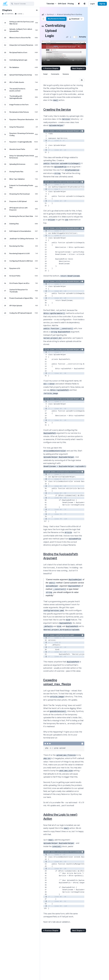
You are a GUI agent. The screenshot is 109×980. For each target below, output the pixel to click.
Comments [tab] (55, 74)
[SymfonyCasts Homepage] (6, 4)
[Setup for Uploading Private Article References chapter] (20, 157)
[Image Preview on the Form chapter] (20, 105)
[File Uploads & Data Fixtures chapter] (20, 112)
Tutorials (50, 4)
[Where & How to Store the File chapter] (20, 38)
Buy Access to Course (56, 19)
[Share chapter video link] (67, 37)
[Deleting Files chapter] (20, 224)
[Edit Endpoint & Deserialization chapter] (20, 231)
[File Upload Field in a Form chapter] (20, 53)
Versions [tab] (66, 74)
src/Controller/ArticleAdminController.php (75, 472)
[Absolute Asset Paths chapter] (20, 149)
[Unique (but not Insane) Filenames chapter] (20, 45)
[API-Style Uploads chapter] (20, 306)
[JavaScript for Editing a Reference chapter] (20, 239)
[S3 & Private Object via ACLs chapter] (20, 283)
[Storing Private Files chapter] (20, 172)
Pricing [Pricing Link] (71, 4)
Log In (92, 4)
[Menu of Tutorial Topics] (55, 4)
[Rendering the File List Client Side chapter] (20, 216)
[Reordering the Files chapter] (20, 246)
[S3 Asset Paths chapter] (20, 276)
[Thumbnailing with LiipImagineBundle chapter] (20, 97)
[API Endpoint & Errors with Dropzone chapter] (20, 209)
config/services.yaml (65, 635)
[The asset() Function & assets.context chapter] (20, 90)
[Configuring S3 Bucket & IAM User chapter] (20, 261)
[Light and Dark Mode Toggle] (85, 4)
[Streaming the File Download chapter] (20, 194)
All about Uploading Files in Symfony (69, 14)
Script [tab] (45, 74)
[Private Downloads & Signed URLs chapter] (20, 298)
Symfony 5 (51, 14)
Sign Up (102, 4)
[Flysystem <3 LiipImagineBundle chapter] (20, 142)
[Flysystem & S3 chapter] (20, 268)
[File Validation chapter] (20, 67)
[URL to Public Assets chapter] (20, 82)
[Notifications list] (79, 4)
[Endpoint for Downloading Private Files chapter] (20, 187)
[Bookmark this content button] (43, 19)
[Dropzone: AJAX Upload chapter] (20, 201)
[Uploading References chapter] (20, 164)
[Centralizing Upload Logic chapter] (20, 60)
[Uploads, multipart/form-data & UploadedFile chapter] (20, 30)
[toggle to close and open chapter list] (37, 10)
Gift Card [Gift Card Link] (62, 4)
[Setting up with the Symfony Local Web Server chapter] (20, 23)
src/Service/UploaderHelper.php (70, 131)
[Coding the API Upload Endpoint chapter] (20, 313)
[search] (22, 4)
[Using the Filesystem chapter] (20, 127)
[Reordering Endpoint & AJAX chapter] (20, 254)
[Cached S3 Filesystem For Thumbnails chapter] (20, 291)
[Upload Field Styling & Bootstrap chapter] (20, 75)
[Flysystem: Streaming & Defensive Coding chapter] (20, 134)
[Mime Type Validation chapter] (20, 179)
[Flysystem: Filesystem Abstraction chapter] (20, 120)
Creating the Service (57, 109)
